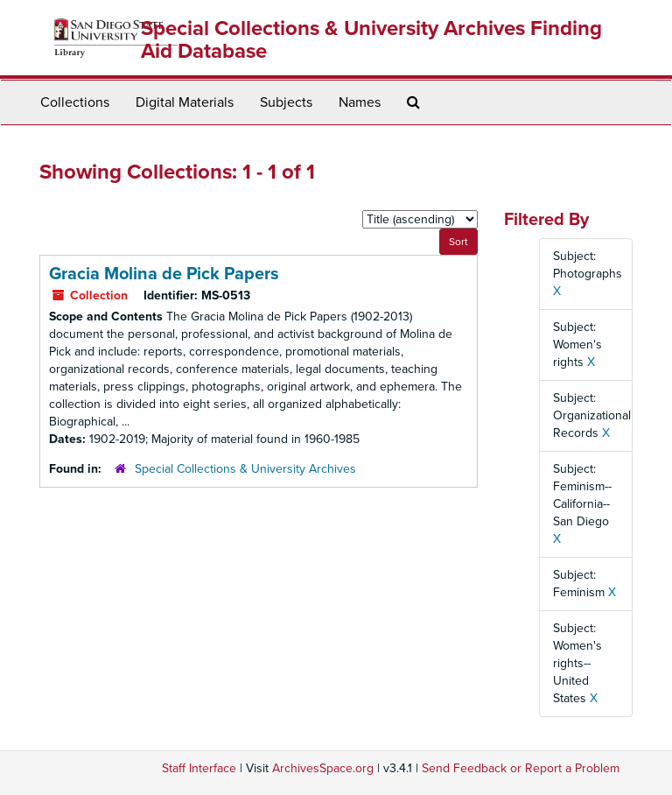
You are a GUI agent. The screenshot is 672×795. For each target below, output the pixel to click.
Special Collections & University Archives (245, 469)
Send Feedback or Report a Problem (521, 768)
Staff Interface (199, 768)
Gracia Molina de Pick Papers (164, 274)
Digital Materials (185, 102)
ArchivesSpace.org (323, 768)
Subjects (286, 102)
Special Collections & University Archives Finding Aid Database (371, 40)
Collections (75, 102)
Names (360, 102)
